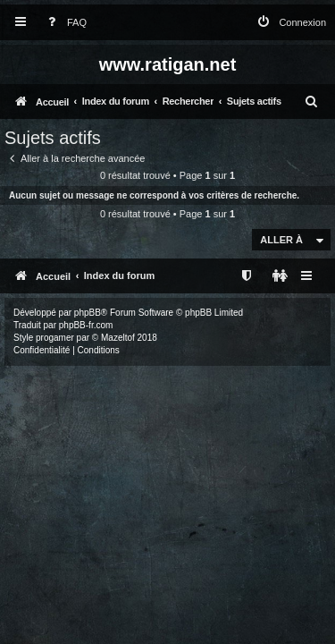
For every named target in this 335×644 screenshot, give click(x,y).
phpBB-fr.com (86, 325)
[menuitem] (63, 23)
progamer (55, 338)
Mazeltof (118, 338)
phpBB (88, 313)
